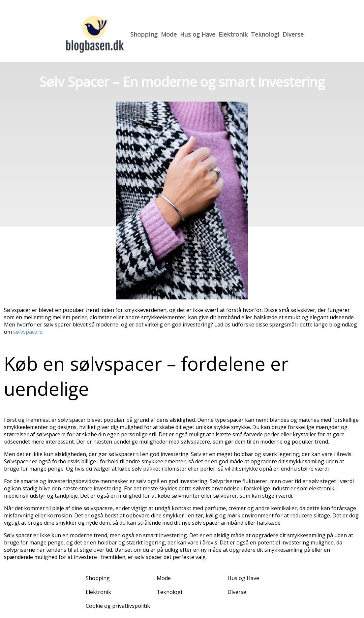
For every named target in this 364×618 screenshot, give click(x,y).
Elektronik (233, 34)
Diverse (293, 34)
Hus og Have (198, 34)
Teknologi (265, 34)
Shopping (144, 34)
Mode (169, 34)
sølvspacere (28, 332)
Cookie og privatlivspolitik (118, 606)
